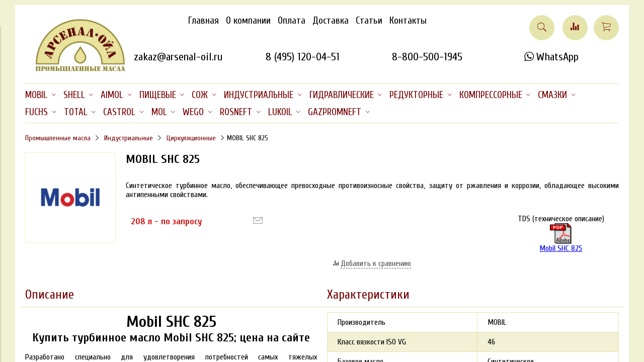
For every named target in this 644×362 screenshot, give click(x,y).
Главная (204, 21)
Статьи (369, 21)
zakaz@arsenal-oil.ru (178, 57)
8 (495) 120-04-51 (303, 57)
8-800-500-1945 (427, 57)
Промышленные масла (58, 138)
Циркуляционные (191, 138)
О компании (248, 21)
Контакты (408, 21)
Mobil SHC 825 (561, 238)
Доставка (331, 21)
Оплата (292, 21)
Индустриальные (129, 138)
